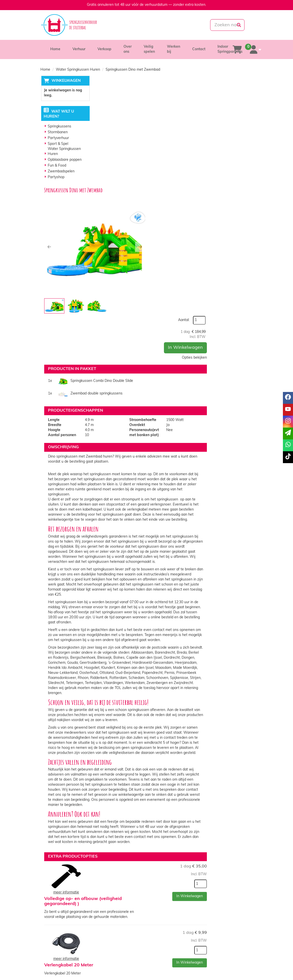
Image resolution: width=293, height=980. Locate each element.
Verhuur (79, 49)
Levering (161, 942)
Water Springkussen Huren (78, 70)
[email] (288, 433)
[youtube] (230, 968)
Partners (106, 947)
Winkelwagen (65, 81)
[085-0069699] (129, 25)
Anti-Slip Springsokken (163, 820)
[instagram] (239, 968)
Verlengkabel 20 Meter (162, 772)
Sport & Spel (57, 144)
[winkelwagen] (237, 49)
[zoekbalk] (219, 25)
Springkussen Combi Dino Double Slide (142, 226)
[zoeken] (239, 25)
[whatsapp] (163, 25)
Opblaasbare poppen (64, 160)
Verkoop (104, 49)
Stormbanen (57, 133)
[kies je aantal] (242, 741)
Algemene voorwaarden (173, 952)
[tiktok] (248, 968)
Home (55, 49)
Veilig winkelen (166, 947)
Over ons (106, 942)
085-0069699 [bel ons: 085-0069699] (59, 943)
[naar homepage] (73, 25)
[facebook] (221, 968)
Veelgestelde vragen (225, 952)
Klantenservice (221, 942)
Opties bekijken (236, 129)
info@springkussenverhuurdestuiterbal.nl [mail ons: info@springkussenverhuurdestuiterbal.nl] (74, 951)
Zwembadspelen (61, 172)
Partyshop (56, 178)
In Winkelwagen (227, 119)
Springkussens (59, 127)
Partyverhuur (58, 138)
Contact (199, 49)
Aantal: (226, 91)
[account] (254, 49)
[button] (102, 138)
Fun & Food (56, 166)
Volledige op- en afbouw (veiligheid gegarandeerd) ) (166, 727)
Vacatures (107, 952)
